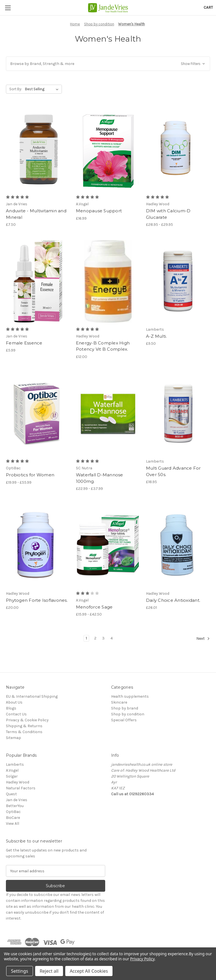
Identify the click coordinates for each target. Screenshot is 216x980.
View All (13, 824)
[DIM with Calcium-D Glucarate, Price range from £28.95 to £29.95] (178, 149)
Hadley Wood (18, 782)
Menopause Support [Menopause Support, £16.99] (99, 211)
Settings (20, 971)
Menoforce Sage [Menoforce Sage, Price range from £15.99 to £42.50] (94, 607)
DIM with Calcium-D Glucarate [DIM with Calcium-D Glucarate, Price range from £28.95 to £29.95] (168, 214)
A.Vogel (12, 770)
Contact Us (16, 714)
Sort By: (16, 89)
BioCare (13, 818)
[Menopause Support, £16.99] (108, 149)
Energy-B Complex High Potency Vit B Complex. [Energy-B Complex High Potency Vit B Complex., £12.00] (103, 346)
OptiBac (13, 812)
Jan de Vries (17, 800)
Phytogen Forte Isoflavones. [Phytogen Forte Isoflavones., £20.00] (37, 600)
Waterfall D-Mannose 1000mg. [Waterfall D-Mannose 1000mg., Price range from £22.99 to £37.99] (100, 478)
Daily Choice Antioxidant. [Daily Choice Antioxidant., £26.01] (173, 600)
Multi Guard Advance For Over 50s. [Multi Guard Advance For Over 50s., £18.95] (173, 471)
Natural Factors (21, 788)
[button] (108, 64)
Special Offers (124, 720)
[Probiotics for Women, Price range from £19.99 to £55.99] (38, 414)
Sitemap (13, 738)
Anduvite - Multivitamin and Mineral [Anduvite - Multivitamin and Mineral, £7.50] (36, 214)
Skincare (119, 702)
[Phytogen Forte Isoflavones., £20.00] (38, 545)
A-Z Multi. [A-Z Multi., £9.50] (157, 336)
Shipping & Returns (24, 726)
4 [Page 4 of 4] (112, 638)
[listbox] (43, 89)
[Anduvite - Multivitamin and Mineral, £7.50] (38, 149)
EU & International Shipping (32, 696)
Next (203, 639)
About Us (14, 702)
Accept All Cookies (89, 971)
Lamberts (15, 764)
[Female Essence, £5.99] (38, 281)
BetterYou (15, 806)
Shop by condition (128, 714)
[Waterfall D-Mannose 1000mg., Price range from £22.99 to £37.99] (108, 414)
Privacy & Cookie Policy (27, 720)
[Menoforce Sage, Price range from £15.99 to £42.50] (108, 545)
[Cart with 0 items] (208, 7)
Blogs (11, 708)
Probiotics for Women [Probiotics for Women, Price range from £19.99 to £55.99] (30, 475)
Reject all (49, 971)
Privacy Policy (142, 959)
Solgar (12, 776)
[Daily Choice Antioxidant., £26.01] (178, 545)
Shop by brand (125, 708)
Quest (11, 794)
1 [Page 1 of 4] (86, 638)
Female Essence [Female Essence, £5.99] (24, 343)
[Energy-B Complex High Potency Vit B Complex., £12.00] (108, 281)
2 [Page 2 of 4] (95, 638)
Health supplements (130, 696)
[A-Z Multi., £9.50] (178, 281)
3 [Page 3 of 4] (103, 638)
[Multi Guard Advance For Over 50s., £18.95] (178, 414)
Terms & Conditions (24, 732)
